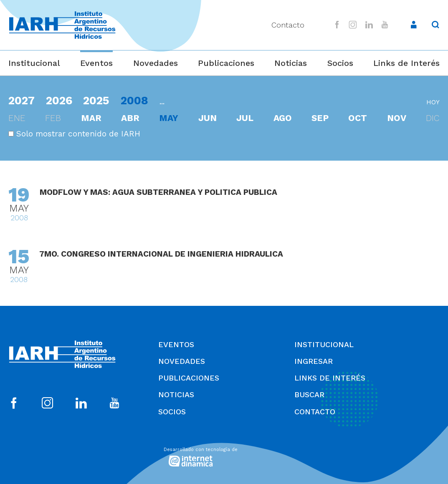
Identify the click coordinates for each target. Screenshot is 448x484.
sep (320, 118)
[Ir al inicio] (62, 25)
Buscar (309, 395)
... (162, 102)
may (169, 118)
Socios (340, 63)
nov (397, 118)
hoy (433, 102)
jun (208, 118)
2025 (96, 100)
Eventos (96, 63)
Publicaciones (226, 63)
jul (245, 118)
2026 (59, 100)
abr (130, 118)
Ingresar (314, 361)
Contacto (288, 25)
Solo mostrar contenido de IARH (74, 134)
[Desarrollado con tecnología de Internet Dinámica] (224, 456)
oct (358, 118)
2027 (22, 100)
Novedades (156, 63)
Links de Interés (406, 63)
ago (283, 118)
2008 (134, 100)
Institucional (34, 63)
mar (91, 118)
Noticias (291, 63)
